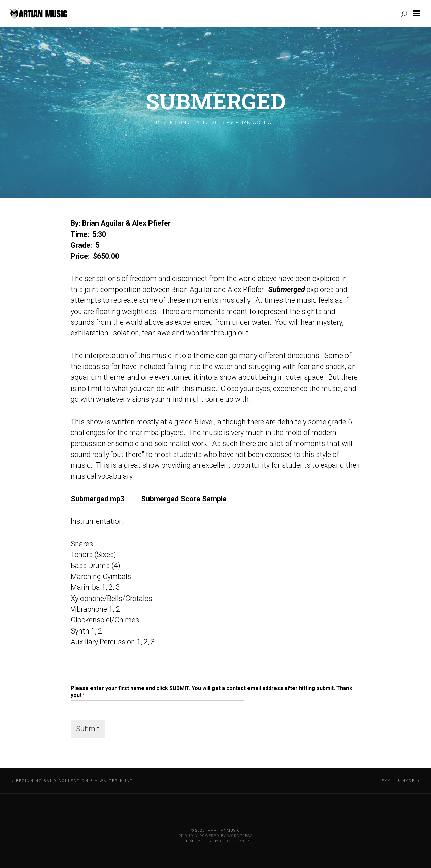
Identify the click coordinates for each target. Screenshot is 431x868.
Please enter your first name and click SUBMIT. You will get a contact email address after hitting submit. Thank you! (211, 692)
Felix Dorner (235, 841)
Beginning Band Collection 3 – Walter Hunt (75, 781)
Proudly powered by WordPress (215, 836)
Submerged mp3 (97, 499)
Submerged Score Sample (184, 499)
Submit (88, 729)
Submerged (216, 101)
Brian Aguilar (255, 123)
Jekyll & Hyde (397, 781)
